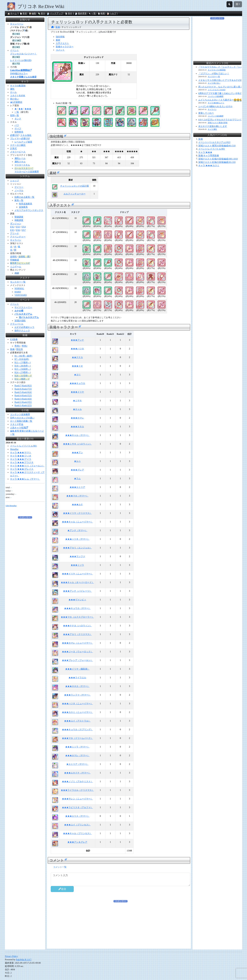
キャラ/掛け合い (214, 83)
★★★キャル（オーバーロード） (77, 582)
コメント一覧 (60, 867)
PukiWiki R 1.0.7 (24, 960)
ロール (13, 92)
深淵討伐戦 (20, 321)
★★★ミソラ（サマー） (77, 747)
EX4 (24, 227)
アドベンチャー (18, 237)
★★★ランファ (77, 556)
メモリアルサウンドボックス (29, 210)
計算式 (13, 148)
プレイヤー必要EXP (20, 139)
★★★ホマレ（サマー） (77, 755)
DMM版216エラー (19, 74)
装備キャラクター (65, 47)
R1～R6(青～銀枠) (23, 356)
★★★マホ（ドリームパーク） (77, 738)
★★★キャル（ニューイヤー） (77, 522)
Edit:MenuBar (11, 506)
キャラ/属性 (212, 129)
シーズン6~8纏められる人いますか (215, 106)
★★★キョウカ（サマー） (77, 608)
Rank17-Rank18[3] (23, 386)
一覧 (92, 13)
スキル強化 (26, 135)
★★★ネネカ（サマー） (77, 686)
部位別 (20, 349)
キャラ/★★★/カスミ (209, 165)
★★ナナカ (77, 357)
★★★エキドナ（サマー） (77, 773)
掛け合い (14, 99)
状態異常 (19, 132)
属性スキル (20, 162)
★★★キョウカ (77, 383)
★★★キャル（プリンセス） (77, 833)
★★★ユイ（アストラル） (77, 721)
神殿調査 (19, 220)
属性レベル (20, 158)
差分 (42, 13)
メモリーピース (18, 152)
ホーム (12, 13)
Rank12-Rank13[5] (23, 402)
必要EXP (14, 135)
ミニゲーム (16, 267)
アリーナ (14, 233)
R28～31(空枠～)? (23, 376)
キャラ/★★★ (205, 152)
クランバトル (17, 324)
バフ (17, 125)
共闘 (17, 273)
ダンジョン (16, 224)
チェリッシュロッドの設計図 (75, 186)
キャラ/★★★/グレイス (22, 469)
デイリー (19, 187)
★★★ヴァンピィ (77, 600)
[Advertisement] (145, 925)
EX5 (12, 230)
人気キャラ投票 (19, 428)
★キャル (77, 409)
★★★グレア (77, 470)
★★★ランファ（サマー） (77, 695)
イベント (14, 50)
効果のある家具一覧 (24, 197)
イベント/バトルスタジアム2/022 (214, 142)
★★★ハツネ (77, 349)
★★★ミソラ (77, 565)
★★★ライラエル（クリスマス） (77, 790)
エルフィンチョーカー (75, 194)
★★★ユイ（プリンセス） (77, 825)
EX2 (12, 227)
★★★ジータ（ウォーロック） (77, 652)
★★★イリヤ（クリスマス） (77, 513)
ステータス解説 (18, 145)
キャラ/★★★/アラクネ (22, 462)
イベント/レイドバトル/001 (23, 446)
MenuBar (14, 449)
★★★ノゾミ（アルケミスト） (77, 781)
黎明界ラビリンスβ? (20, 263)
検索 (101, 13)
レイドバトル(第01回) (21, 60)
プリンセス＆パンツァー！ (23, 54)
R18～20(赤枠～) (23, 366)
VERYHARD (21, 295)
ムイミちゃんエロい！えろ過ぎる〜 (221, 100)
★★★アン (77, 453)
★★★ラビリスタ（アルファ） (77, 807)
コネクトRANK (18, 96)
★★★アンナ (77, 340)
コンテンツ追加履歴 (20, 414)
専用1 (17, 346)
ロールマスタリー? (24, 168)
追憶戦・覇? (24, 257)
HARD (18, 292)
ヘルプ (112, 13)
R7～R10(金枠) (22, 359)
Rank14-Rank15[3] (23, 396)
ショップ (14, 181)
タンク (18, 119)
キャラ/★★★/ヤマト (21, 453)
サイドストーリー (23, 307)
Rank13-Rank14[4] (23, 399)
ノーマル (19, 191)
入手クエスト (62, 43)
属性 (12, 89)
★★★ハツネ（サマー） (77, 539)
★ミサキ (77, 401)
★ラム (77, 479)
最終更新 (81, 13)
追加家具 (23, 207)
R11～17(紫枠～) (23, 363)
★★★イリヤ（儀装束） (77, 669)
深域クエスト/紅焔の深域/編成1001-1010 (218, 159)
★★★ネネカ (77, 427)
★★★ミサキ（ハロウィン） (77, 444)
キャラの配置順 (18, 86)
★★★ (28, 109)
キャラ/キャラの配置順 (217, 70)
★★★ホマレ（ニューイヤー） (77, 643)
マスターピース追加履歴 (27, 172)
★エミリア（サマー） (77, 764)
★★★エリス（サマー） (77, 816)
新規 (23, 13)
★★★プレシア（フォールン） (77, 660)
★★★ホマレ (77, 418)
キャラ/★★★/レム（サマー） (25, 479)
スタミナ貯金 (17, 424)
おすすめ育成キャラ (24, 327)
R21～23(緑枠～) (23, 369)
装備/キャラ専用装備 (209, 156)
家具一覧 (19, 200)
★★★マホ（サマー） (77, 496)
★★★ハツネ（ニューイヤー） (77, 704)
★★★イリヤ (77, 392)
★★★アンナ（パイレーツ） (77, 591)
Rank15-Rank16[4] (23, 392)
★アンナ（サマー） (77, 530)
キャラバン (16, 240)
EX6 (18, 230)
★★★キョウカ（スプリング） (77, 730)
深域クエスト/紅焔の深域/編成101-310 (217, 162)
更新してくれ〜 (206, 113)
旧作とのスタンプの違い (22, 418)
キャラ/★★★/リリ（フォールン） (27, 466)
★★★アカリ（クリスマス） (77, 634)
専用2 (24, 346)
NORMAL (19, 289)
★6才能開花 (16, 102)
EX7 (24, 230)
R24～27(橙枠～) (23, 372)
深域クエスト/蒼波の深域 (218, 123)
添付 (69, 13)
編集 (32, 13)
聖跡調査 (19, 217)
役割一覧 (14, 115)
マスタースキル (22, 165)
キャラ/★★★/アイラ (21, 459)
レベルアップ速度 (23, 142)
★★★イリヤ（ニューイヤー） (77, 574)
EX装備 (14, 339)
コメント (60, 50)
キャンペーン (17, 24)
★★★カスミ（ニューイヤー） (77, 712)
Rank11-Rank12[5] (23, 405)
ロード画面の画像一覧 (21, 421)
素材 (58, 40)
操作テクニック (22, 331)
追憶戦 (13, 257)
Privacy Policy (11, 956)
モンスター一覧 (18, 282)
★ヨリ (77, 375)
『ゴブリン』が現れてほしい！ (214, 74)
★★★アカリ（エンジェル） (77, 548)
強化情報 (60, 37)
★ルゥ (77, 461)
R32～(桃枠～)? (22, 379)
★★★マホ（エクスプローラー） (77, 617)
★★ (21, 109)
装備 (12, 349)
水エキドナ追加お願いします (213, 126)
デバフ (18, 129)
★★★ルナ (77, 504)
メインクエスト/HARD (217, 90)
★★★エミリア (77, 487)
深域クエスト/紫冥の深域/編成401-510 (217, 146)
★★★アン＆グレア (77, 842)
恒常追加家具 (26, 204)
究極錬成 (14, 260)
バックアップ (55, 13)
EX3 (18, 227)
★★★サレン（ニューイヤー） (77, 799)
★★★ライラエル (77, 678)
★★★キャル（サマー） (77, 435)
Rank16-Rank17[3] (23, 389)
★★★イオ (77, 366)
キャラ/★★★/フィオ (21, 456)
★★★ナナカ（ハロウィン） (77, 626)
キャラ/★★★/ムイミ (216, 103)
